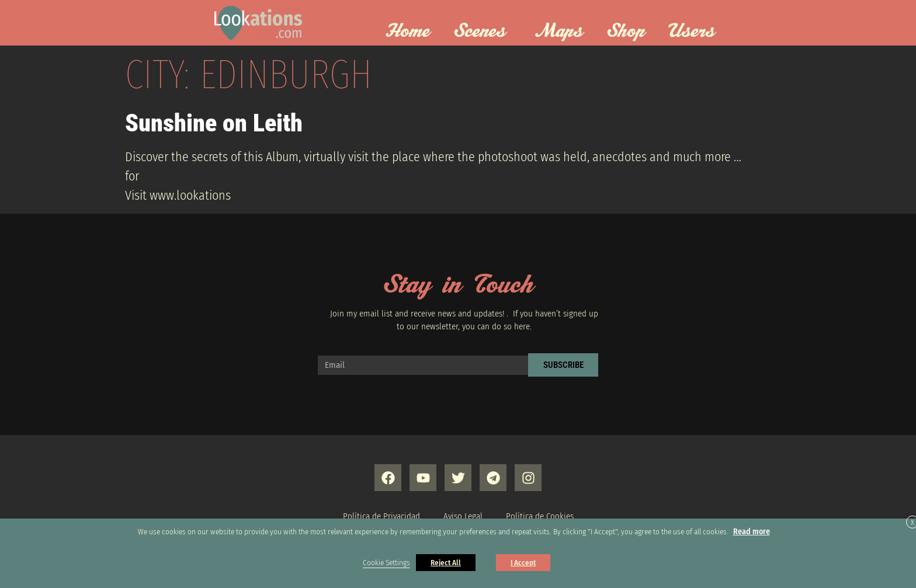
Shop (626, 32)
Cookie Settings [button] (386, 563)
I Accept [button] (523, 563)
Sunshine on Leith (214, 123)
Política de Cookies (540, 516)
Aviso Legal (463, 516)
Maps (559, 32)
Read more (752, 532)
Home (407, 32)
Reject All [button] (446, 563)
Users (695, 32)
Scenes (483, 32)
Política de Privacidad (381, 516)
